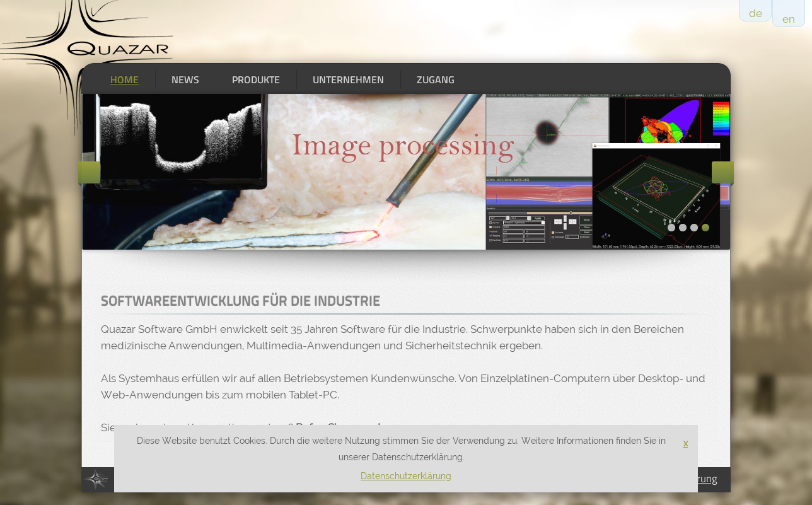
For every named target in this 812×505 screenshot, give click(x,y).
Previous (89, 172)
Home (125, 79)
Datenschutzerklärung (406, 476)
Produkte (256, 79)
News (185, 79)
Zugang (436, 79)
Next (723, 172)
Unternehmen (348, 79)
